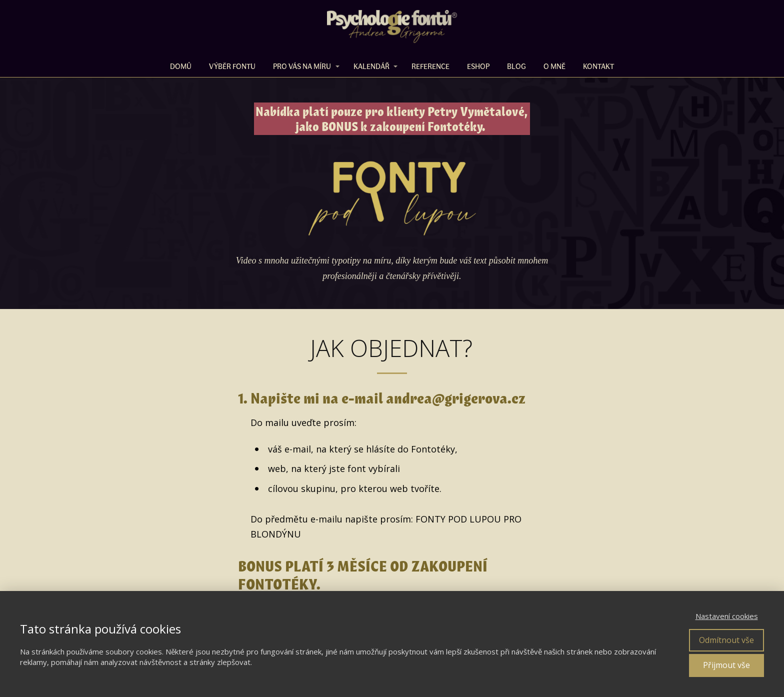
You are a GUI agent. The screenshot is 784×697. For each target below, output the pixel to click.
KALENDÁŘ (371, 66)
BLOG (516, 66)
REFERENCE (430, 66)
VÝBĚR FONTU (232, 66)
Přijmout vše (726, 665)
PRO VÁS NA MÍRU (302, 66)
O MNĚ (554, 66)
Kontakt (598, 66)
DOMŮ (181, 66)
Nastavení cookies (727, 616)
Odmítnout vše (726, 640)
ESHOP (478, 66)
